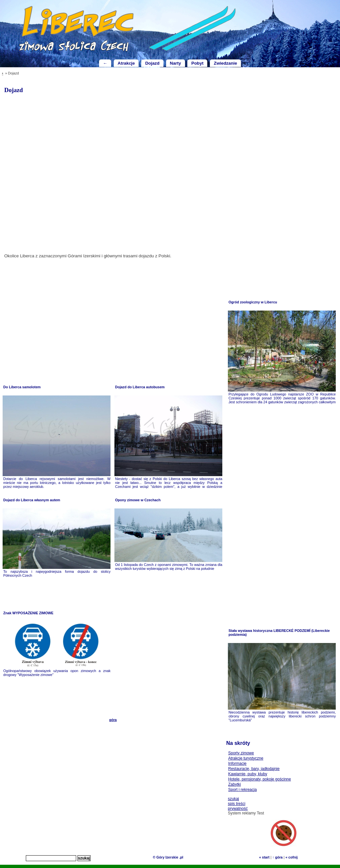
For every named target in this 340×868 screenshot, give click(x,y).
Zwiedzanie (225, 63)
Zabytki (235, 784)
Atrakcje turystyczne (246, 758)
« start (264, 857)
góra (113, 720)
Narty (176, 63)
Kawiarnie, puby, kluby (248, 774)
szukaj (233, 799)
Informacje (237, 764)
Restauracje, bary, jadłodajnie (254, 769)
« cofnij (291, 857)
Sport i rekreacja (242, 790)
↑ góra (277, 857)
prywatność (238, 809)
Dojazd (152, 63)
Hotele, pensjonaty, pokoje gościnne (260, 779)
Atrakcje (126, 63)
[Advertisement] (57, 321)
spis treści (237, 804)
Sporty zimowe (241, 753)
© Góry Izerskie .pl (168, 857)
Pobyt (197, 63)
